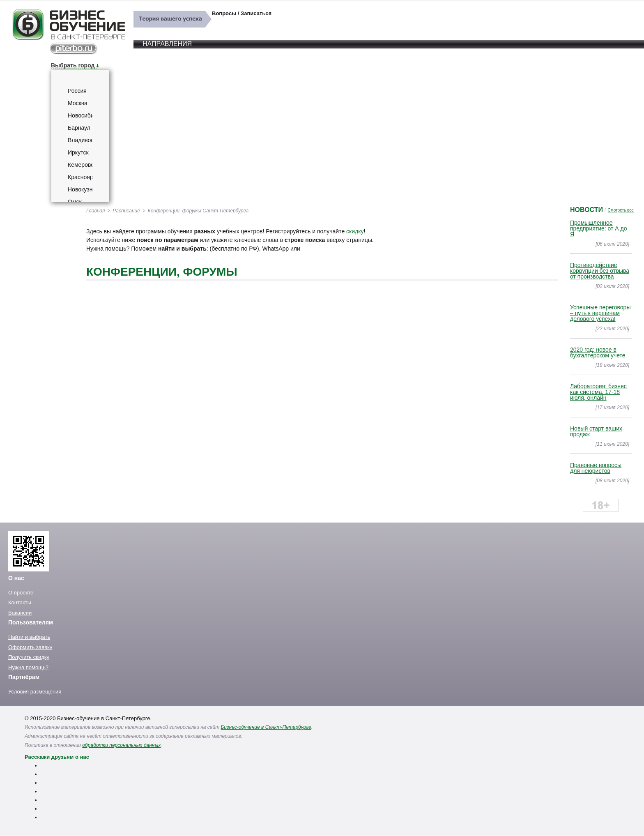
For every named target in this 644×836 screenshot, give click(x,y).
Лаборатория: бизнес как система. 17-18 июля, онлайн (598, 392)
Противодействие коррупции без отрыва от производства (600, 271)
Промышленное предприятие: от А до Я (599, 228)
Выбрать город (73, 65)
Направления (167, 44)
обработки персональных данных (121, 745)
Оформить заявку (30, 647)
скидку (355, 231)
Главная (95, 211)
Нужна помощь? (28, 667)
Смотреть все (621, 210)
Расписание (126, 211)
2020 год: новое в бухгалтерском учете (598, 352)
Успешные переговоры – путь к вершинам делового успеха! (600, 313)
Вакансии (20, 613)
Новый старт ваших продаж (596, 431)
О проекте (21, 593)
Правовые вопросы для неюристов (596, 468)
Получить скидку (29, 657)
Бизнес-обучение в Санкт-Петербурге (266, 727)
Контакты (20, 602)
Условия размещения (35, 692)
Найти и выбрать (29, 637)
